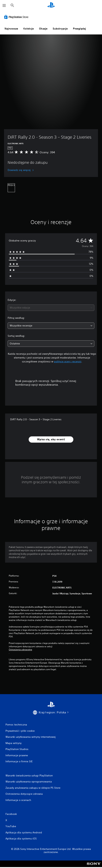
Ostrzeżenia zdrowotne (20, 650)
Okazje (43, 29)
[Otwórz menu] (4, 5)
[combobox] (51, 308)
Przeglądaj (79, 29)
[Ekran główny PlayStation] (51, 5)
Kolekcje (29, 29)
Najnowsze (11, 29)
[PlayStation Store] (17, 17)
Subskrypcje (60, 29)
